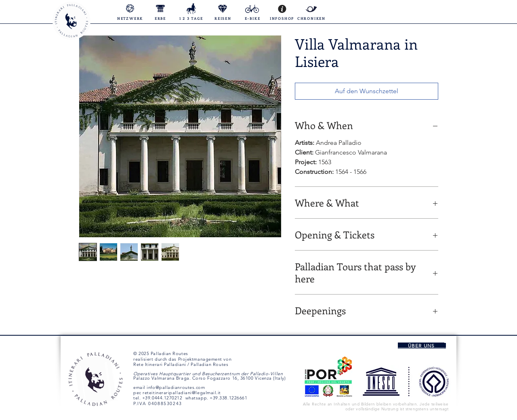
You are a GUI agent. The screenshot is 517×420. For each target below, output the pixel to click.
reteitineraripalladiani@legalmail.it (182, 393)
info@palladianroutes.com (176, 387)
